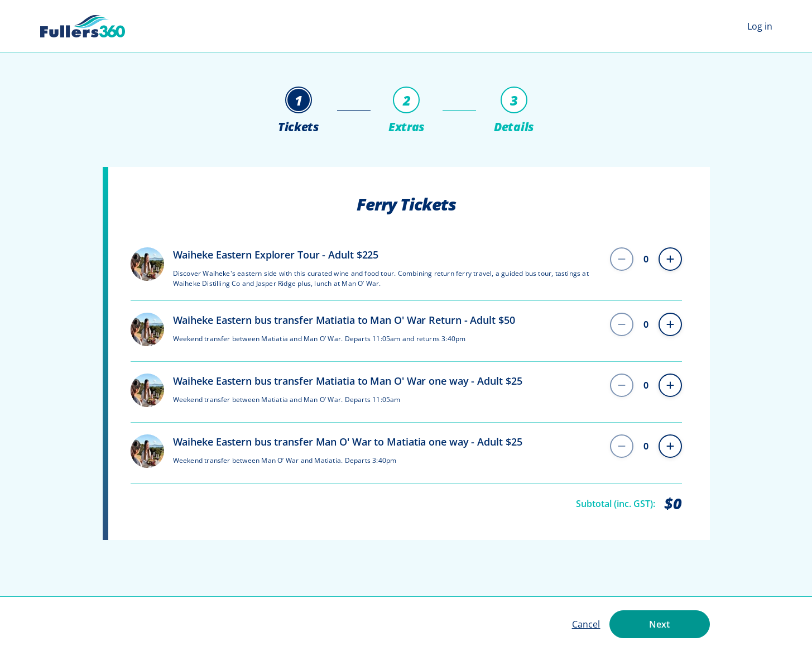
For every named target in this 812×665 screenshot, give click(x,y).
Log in (760, 26)
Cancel (586, 624)
